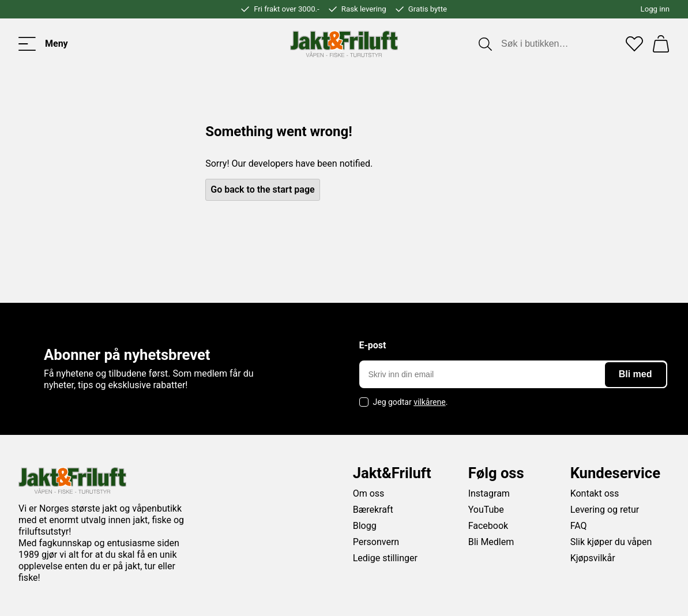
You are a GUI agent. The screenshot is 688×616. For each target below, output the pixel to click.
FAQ (579, 526)
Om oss (369, 493)
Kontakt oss (595, 493)
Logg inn (655, 9)
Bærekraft (373, 510)
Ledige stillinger (385, 558)
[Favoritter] (634, 44)
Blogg (365, 526)
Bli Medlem (491, 542)
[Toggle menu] (43, 44)
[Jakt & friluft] (344, 44)
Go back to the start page (262, 189)
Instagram (489, 493)
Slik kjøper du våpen (611, 542)
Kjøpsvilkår (593, 558)
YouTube (486, 510)
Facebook (488, 526)
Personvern (376, 542)
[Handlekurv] (661, 44)
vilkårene (430, 402)
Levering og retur (605, 510)
